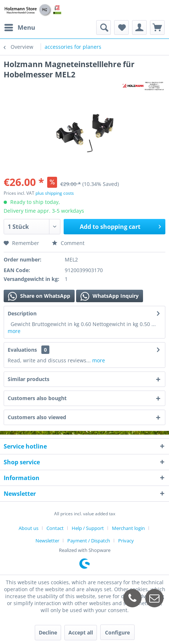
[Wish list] (121, 28)
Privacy (126, 541)
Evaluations (22, 350)
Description (22, 313)
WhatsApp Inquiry (110, 296)
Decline (48, 632)
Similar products (29, 379)
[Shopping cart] (157, 28)
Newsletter (47, 541)
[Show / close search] (104, 28)
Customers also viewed (37, 417)
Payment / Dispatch (89, 541)
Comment (68, 243)
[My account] (139, 28)
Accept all (81, 632)
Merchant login (128, 528)
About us (29, 528)
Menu (20, 27)
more (14, 331)
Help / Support (88, 528)
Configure (117, 632)
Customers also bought (37, 398)
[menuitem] (19, 28)
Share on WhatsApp (39, 296)
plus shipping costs (55, 193)
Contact (55, 528)
